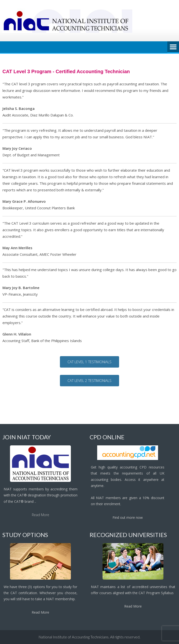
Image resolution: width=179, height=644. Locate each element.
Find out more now (128, 517)
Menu (173, 47)
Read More (41, 515)
